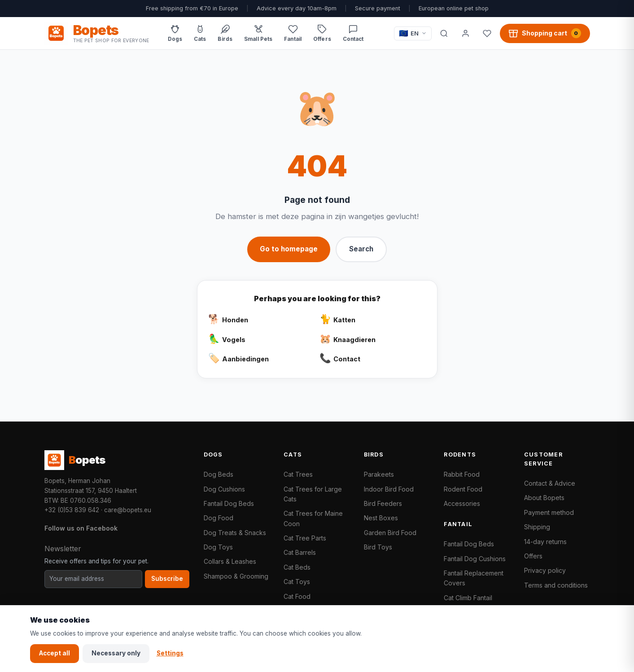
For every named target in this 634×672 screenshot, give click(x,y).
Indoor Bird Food (389, 489)
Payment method (549, 512)
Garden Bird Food (390, 533)
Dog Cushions (224, 489)
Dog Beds (219, 474)
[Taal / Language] (413, 33)
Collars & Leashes (230, 561)
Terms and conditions (556, 585)
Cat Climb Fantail (468, 598)
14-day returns (545, 542)
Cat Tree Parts (305, 538)
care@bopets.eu (128, 510)
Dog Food (219, 518)
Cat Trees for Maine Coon (313, 518)
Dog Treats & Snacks (235, 533)
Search (361, 249)
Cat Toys (297, 582)
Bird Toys (378, 547)
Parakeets (379, 474)
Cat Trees (298, 474)
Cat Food (297, 596)
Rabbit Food (462, 474)
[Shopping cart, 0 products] (545, 33)
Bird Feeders (383, 503)
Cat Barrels (300, 552)
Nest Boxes (381, 518)
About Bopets (544, 498)
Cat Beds (297, 567)
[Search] (444, 33)
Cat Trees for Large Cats (313, 494)
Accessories (462, 503)
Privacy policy (545, 570)
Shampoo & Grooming (236, 576)
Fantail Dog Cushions (475, 559)
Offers (533, 556)
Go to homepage (289, 249)
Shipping (537, 527)
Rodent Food (463, 489)
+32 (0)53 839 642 (72, 510)
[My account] (466, 33)
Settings (170, 653)
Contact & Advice (550, 483)
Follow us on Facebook (81, 528)
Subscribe (167, 579)
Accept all (55, 653)
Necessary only (116, 653)
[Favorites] (487, 33)
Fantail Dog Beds (229, 503)
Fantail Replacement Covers (474, 578)
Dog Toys (218, 547)
